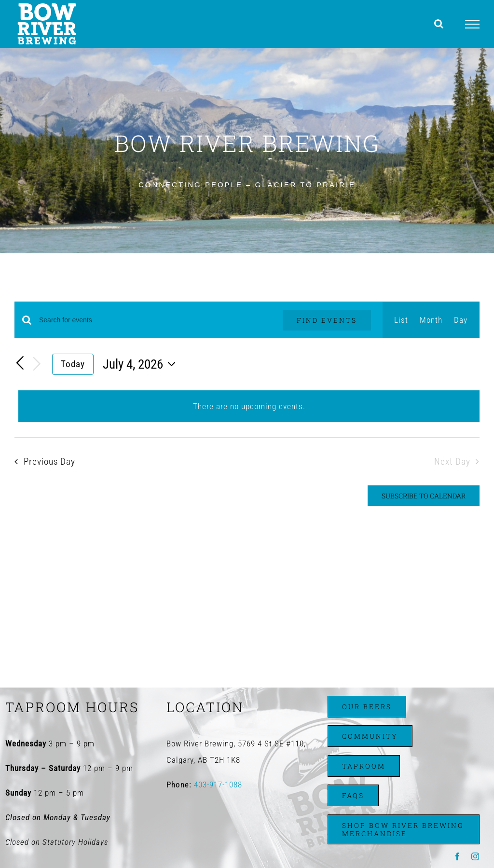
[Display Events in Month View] (431, 320)
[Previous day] (20, 363)
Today (73, 364)
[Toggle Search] (439, 24)
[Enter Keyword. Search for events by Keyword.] (155, 320)
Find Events (327, 320)
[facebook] (458, 856)
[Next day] (37, 365)
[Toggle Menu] (473, 24)
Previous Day (49, 462)
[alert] (249, 406)
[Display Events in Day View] (461, 320)
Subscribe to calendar (424, 496)
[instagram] (475, 856)
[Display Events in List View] (401, 320)
